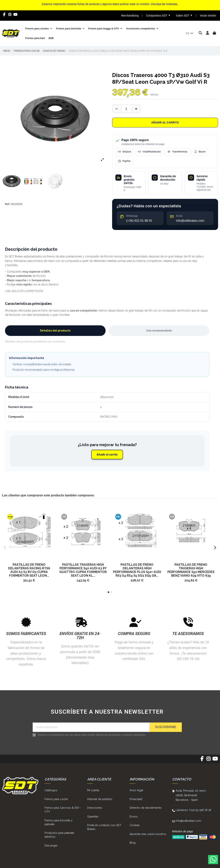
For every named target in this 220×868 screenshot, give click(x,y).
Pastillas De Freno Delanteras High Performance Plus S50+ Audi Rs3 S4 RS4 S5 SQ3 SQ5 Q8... (137, 570)
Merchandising (130, 16)
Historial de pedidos (100, 799)
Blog (133, 843)
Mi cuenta (93, 790)
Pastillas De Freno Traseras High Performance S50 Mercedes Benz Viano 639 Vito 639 (191, 570)
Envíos (134, 817)
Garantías (93, 817)
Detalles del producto (55, 331)
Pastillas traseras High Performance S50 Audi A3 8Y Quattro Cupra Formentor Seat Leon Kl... (83, 570)
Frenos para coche (56, 799)
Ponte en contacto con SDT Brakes (104, 827)
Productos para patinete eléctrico (59, 835)
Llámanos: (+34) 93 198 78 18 (193, 810)
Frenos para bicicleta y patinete (59, 822)
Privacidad (136, 799)
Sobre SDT (184, 15)
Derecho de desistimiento (146, 808)
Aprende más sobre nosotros (148, 834)
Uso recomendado (159, 331)
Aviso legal (136, 790)
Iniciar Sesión (208, 16)
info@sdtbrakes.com (188, 821)
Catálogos (51, 790)
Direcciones (95, 808)
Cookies (135, 825)
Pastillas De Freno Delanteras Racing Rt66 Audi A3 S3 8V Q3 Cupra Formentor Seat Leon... (29, 570)
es (190, 33)
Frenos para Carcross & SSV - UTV (63, 810)
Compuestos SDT (158, 15)
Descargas (51, 846)
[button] (108, 592)
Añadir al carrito (165, 122)
